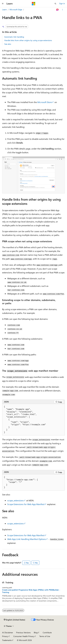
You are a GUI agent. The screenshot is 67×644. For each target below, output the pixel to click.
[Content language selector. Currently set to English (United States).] (14, 620)
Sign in (62, 3)
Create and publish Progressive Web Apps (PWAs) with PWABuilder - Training (31, 591)
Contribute (47, 632)
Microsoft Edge (16, 9)
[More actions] (62, 10)
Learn (4, 9)
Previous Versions (23, 632)
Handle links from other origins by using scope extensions (28, 40)
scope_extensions (15, 500)
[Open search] (55, 4)
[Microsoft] (34, 4)
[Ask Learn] (57, 10)
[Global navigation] (3, 4)
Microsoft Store (45, 102)
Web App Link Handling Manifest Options (27, 539)
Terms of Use (45, 636)
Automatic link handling (14, 37)
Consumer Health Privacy (24, 636)
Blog (36, 632)
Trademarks (7, 640)
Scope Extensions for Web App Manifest (26, 504)
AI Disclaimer (8, 632)
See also (8, 44)
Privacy (5, 636)
